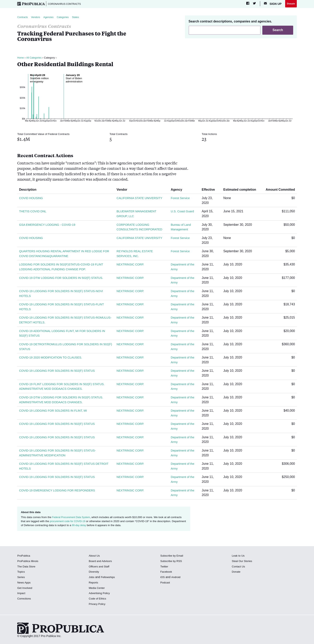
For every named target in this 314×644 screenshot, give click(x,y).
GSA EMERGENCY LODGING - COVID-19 (49, 225)
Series (21, 578)
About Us (95, 557)
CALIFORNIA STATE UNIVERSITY (141, 199)
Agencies (51, 18)
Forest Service (181, 199)
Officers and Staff (100, 567)
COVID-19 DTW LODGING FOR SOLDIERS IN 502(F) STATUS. (64, 279)
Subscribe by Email (173, 557)
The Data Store (27, 567)
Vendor (123, 190)
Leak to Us (239, 557)
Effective (210, 190)
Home (21, 58)
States (81, 18)
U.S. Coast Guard (183, 212)
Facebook (167, 573)
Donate (290, 4)
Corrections (25, 599)
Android (176, 578)
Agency (178, 190)
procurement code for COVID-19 (69, 522)
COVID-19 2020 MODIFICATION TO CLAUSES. (53, 358)
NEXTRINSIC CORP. (131, 265)
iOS (163, 578)
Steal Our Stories (243, 562)
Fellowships (109, 578)
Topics (21, 573)
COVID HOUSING (32, 199)
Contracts (23, 18)
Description (29, 190)
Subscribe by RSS (172, 562)
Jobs (92, 578)
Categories (67, 18)
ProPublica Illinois (29, 562)
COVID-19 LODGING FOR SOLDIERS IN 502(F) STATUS (60, 372)
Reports (94, 583)
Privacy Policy (98, 605)
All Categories (35, 58)
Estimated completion (241, 190)
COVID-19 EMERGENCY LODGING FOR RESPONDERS (60, 491)
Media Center (98, 589)
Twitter (165, 567)
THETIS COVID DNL (34, 212)
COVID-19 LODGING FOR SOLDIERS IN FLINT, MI (55, 412)
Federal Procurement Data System (73, 518)
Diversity (94, 573)
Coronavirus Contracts (67, 4)
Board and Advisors (101, 562)
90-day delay (95, 526)
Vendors (37, 18)
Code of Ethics (98, 599)
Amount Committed (279, 190)
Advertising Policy (100, 594)
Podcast (166, 583)
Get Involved (25, 589)
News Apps (25, 583)
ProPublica (24, 557)
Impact (22, 594)
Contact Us (239, 567)
